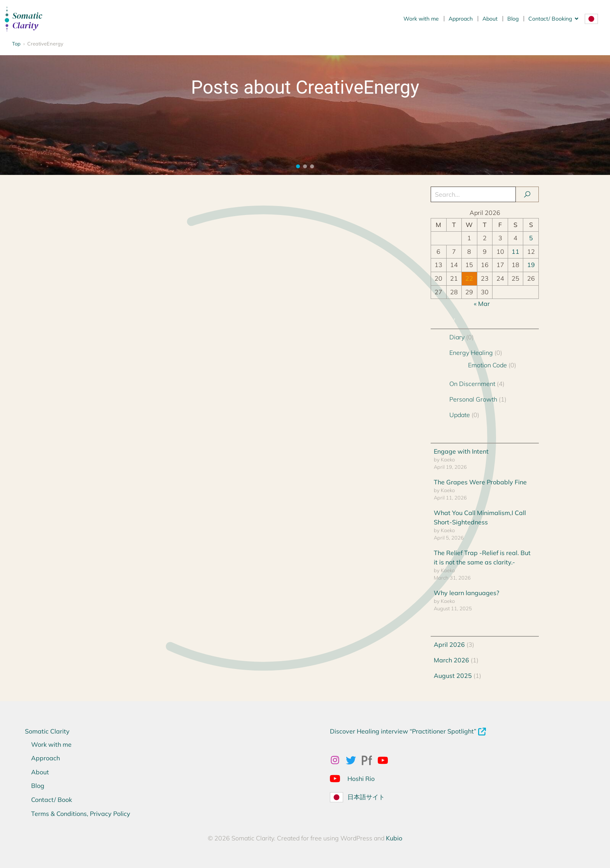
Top (16, 44)
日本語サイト (366, 797)
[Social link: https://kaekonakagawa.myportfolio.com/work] (370, 760)
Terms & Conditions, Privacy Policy (81, 814)
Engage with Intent (461, 451)
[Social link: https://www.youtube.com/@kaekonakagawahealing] (386, 760)
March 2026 (451, 660)
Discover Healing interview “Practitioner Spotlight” (403, 731)
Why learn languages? (466, 593)
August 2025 (453, 676)
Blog (513, 19)
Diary (457, 337)
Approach (461, 19)
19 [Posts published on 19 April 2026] (531, 265)
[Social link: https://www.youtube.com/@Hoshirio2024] (338, 778)
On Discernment (472, 384)
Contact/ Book (52, 800)
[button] (298, 166)
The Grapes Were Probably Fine (480, 482)
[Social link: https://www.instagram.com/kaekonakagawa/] (338, 760)
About (490, 19)
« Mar (482, 304)
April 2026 (449, 644)
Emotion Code (487, 365)
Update (460, 415)
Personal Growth (473, 399)
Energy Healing (471, 353)
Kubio (394, 838)
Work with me (421, 19)
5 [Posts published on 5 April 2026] (531, 238)
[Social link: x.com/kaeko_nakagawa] (354, 760)
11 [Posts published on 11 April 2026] (515, 251)
